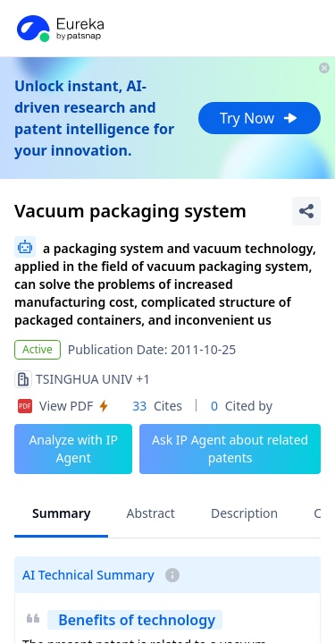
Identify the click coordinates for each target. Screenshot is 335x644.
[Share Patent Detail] (306, 211)
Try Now (260, 118)
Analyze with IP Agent (73, 449)
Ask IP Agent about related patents (230, 449)
